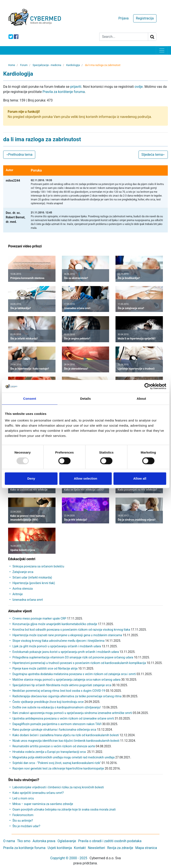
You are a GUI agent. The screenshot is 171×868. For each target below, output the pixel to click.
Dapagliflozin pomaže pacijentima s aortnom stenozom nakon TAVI (57, 724)
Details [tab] (86, 399)
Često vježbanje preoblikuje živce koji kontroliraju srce (48, 702)
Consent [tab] (30, 399)
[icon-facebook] (16, 37)
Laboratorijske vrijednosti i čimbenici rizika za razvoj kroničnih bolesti (58, 787)
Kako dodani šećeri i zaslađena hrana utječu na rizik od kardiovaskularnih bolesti (66, 735)
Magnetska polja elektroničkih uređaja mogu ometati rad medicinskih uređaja (64, 757)
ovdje (139, 87)
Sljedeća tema (153, 155)
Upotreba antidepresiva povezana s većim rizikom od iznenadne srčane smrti (63, 718)
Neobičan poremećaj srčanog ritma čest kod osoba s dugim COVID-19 (59, 691)
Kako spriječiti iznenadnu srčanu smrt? (38, 793)
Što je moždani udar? (26, 826)
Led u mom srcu (23, 798)
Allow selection (85, 478)
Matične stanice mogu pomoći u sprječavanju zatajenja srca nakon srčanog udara (66, 680)
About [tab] (141, 399)
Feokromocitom (23, 815)
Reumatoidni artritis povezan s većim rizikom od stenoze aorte (54, 746)
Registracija (145, 18)
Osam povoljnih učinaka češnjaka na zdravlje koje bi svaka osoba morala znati (64, 809)
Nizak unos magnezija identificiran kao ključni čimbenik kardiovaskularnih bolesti (66, 741)
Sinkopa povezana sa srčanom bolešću (38, 566)
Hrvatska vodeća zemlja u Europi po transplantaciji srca (49, 752)
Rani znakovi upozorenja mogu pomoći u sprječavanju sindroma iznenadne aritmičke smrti (72, 713)
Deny (31, 478)
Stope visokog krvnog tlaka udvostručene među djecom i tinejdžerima (58, 641)
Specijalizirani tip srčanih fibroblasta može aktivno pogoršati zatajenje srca (62, 685)
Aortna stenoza (23, 589)
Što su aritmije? (23, 821)
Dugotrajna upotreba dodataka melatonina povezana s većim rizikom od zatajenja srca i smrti (74, 674)
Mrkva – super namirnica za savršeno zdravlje (43, 804)
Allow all (140, 478)
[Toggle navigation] (162, 50)
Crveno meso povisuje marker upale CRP (39, 618)
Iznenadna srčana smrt (28, 600)
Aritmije (18, 594)
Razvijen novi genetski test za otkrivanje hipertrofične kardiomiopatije (58, 768)
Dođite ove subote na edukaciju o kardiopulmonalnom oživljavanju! (57, 707)
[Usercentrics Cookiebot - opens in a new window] (147, 386)
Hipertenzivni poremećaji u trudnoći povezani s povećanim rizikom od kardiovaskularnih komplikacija (79, 663)
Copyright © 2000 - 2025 (69, 858)
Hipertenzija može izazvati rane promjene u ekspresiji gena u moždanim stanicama (67, 635)
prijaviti (76, 87)
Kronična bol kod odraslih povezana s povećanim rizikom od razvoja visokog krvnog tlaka (71, 630)
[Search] (124, 37)
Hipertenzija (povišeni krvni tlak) (34, 583)
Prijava (123, 18)
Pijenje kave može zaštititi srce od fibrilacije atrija (45, 668)
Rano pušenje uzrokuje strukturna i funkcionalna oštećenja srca (54, 730)
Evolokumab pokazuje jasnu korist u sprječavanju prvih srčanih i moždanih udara (66, 652)
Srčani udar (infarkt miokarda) (32, 577)
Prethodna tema (19, 155)
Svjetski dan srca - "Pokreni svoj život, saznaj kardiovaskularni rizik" (57, 763)
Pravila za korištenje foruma (64, 92)
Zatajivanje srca (23, 572)
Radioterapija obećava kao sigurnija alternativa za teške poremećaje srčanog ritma (67, 696)
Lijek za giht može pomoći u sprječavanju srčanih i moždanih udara (57, 646)
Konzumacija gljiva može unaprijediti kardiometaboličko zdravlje (55, 624)
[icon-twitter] (11, 37)
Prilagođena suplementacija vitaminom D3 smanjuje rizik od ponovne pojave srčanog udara (73, 657)
